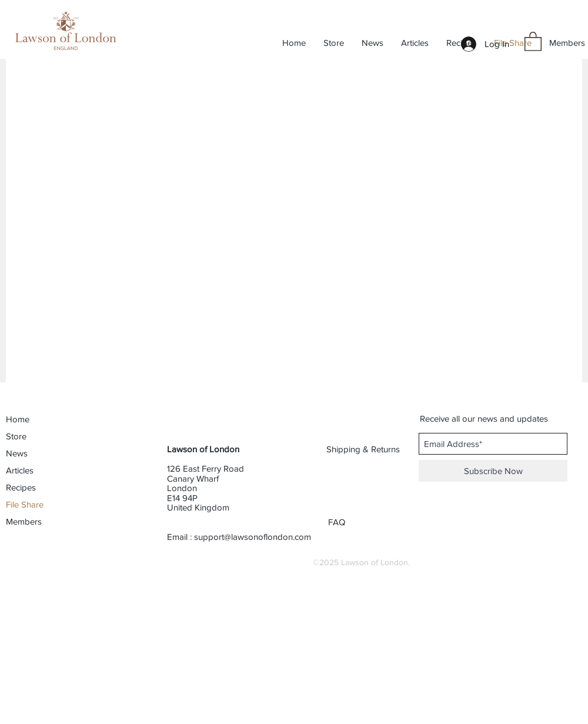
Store (16, 436)
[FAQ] (338, 522)
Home (18, 419)
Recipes (21, 487)
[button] (533, 41)
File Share (25, 504)
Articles (20, 470)
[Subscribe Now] (493, 471)
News (17, 453)
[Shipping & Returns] (364, 449)
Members (24, 521)
